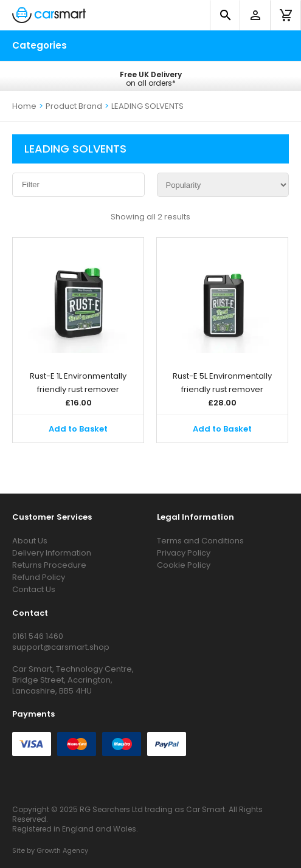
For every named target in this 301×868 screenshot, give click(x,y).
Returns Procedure (49, 565)
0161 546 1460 (38, 636)
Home (24, 106)
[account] (255, 15)
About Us (30, 541)
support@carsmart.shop (61, 647)
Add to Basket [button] (78, 429)
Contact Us (34, 589)
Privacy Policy (184, 553)
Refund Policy (39, 577)
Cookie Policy (184, 565)
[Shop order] (223, 185)
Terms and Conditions (200, 541)
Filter (31, 184)
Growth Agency (62, 850)
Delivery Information (52, 553)
